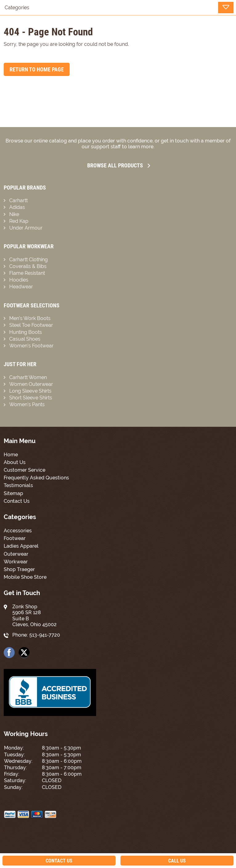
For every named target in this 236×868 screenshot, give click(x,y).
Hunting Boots (26, 332)
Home (11, 455)
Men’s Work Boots (30, 318)
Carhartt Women (28, 377)
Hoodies (19, 280)
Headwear (21, 287)
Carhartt (18, 200)
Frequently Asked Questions (36, 478)
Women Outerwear (31, 384)
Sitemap (13, 493)
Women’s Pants (27, 404)
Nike (14, 214)
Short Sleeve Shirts (31, 398)
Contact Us (17, 501)
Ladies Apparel (21, 546)
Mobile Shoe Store (25, 577)
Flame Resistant (27, 273)
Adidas (17, 207)
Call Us (177, 861)
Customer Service (24, 470)
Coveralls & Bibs (28, 266)
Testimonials (18, 485)
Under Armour (26, 228)
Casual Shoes (25, 339)
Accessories (18, 531)
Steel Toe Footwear (31, 325)
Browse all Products (119, 165)
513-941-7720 (45, 635)
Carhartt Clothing (28, 260)
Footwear (15, 538)
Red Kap (19, 221)
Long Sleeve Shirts (30, 391)
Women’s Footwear (31, 346)
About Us (15, 462)
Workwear (16, 562)
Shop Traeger (19, 569)
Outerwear (16, 554)
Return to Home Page (37, 69)
